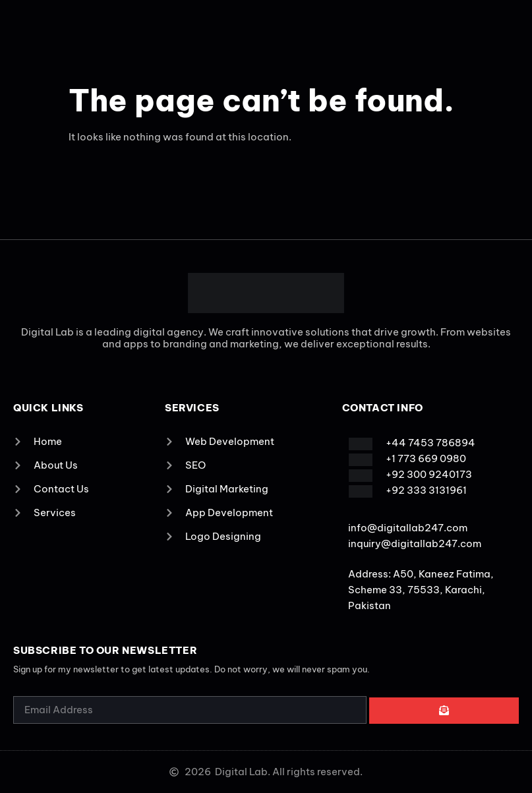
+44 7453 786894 (430, 443)
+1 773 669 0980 (426, 458)
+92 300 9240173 (429, 474)
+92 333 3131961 (426, 490)
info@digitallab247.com (408, 528)
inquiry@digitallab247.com (415, 543)
